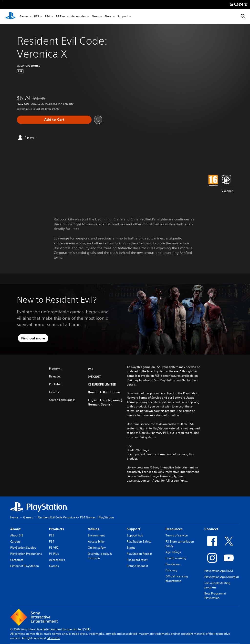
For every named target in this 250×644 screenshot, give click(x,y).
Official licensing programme (177, 579)
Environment (96, 535)
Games (24, 17)
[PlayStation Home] (10, 17)
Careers (15, 541)
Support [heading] (133, 529)
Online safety (97, 548)
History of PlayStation (25, 566)
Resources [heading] (174, 529)
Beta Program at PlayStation (215, 596)
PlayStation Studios (23, 548)
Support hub (135, 535)
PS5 (36, 17)
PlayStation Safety (139, 541)
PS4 (47, 17)
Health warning (176, 558)
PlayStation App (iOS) (219, 571)
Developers (173, 564)
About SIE (17, 535)
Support (123, 17)
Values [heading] (94, 529)
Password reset (137, 560)
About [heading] (15, 529)
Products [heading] (57, 529)
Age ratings (173, 552)
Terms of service (177, 535)
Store (108, 17)
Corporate (17, 560)
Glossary (171, 570)
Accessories (78, 17)
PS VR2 (54, 548)
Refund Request (137, 566)
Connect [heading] (211, 529)
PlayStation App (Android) (222, 577)
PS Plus (61, 17)
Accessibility (96, 541)
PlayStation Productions (26, 554)
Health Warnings (138, 450)
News (95, 17)
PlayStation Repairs (140, 554)
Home (14, 517)
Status (131, 548)
